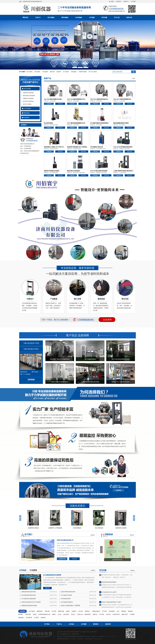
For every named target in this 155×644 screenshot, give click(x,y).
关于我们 (133, 1)
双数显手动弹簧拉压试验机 (52, 171)
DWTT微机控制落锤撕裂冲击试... (76, 123)
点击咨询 (107, 320)
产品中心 (38, 17)
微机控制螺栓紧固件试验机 (121, 123)
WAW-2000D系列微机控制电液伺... (123, 147)
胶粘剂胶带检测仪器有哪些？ (109, 583)
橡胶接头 (87, 611)
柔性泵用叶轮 (116, 614)
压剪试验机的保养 (66, 599)
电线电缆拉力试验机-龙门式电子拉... (54, 147)
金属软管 (74, 611)
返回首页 (119, 1)
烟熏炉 (54, 614)
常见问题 (104, 17)
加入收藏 (111, 1)
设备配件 (59, 72)
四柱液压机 (66, 614)
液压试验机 (65, 17)
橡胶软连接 (61, 611)
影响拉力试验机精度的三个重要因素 (71, 606)
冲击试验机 (79, 17)
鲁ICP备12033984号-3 (111, 637)
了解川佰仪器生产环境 (31, 343)
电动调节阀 (29, 618)
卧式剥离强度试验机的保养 (29, 595)
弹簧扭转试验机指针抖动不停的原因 (31, 602)
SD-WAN (81, 611)
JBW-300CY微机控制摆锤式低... (123, 99)
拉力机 (60, 614)
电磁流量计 (21, 618)
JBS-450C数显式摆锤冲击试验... (53, 99)
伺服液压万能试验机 (28, 98)
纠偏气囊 (47, 611)
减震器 (68, 611)
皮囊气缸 (95, 614)
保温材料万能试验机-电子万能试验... (77, 147)
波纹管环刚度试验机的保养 (68, 592)
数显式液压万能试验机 (29, 96)
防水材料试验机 (48, 123)
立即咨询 (31, 380)
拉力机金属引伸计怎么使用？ (109, 593)
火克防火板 (80, 614)
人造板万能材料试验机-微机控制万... (124, 171)
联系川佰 (129, 17)
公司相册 (92, 17)
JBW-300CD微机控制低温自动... (99, 99)
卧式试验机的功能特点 (67, 602)
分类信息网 (28, 614)
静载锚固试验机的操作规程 (29, 592)
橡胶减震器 (88, 614)
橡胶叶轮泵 (125, 614)
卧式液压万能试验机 (28, 101)
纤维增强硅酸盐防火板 (44, 614)
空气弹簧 (54, 611)
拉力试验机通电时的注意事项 (52, 575)
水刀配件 (36, 618)
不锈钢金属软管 (96, 611)
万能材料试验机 (83, 72)
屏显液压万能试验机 (28, 93)
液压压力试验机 (27, 104)
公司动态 (71, 624)
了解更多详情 (62, 559)
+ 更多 (133, 78)
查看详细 (47, 588)
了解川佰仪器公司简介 (31, 349)
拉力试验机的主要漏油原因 (29, 599)
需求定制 (60, 104)
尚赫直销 (43, 618)
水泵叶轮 (108, 614)
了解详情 (49, 104)
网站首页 (25, 17)
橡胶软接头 (40, 611)
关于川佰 (117, 17)
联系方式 (126, 1)
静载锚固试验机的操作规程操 (29, 606)
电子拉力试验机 (93, 72)
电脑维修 (124, 611)
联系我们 (96, 624)
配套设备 (52, 72)
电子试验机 (51, 17)
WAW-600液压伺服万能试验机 (99, 171)
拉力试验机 (66, 72)
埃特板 (35, 614)
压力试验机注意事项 (66, 595)
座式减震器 (112, 611)
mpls (118, 611)
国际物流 (21, 614)
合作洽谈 (74, 559)
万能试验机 (74, 72)
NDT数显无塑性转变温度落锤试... (100, 123)
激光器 (73, 614)
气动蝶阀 (132, 614)
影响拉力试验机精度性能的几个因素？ (112, 603)
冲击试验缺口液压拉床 (97, 147)
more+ (93, 570)
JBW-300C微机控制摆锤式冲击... (77, 99)
